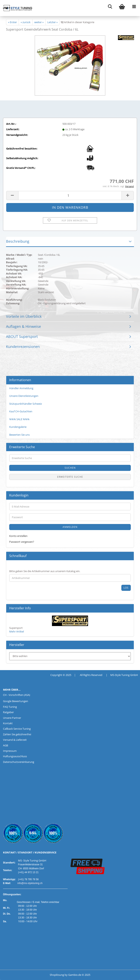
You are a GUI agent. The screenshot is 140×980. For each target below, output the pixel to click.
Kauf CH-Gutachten (21, 411)
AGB (6, 745)
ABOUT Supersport (22, 336)
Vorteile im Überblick (24, 316)
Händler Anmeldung (21, 388)
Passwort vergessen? (22, 542)
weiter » (39, 22)
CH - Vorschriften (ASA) (17, 695)
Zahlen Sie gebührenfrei (17, 734)
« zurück (26, 22)
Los (126, 588)
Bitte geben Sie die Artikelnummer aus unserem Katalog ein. (45, 571)
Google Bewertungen (16, 701)
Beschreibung (18, 241)
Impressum (10, 751)
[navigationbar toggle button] (134, 6)
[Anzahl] (70, 195)
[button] (12, 195)
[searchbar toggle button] (110, 6)
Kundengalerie (18, 427)
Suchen (70, 468)
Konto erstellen (18, 536)
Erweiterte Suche (70, 477)
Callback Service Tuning (17, 729)
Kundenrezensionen (23, 347)
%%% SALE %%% (19, 419)
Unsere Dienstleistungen (24, 396)
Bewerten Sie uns (19, 435)
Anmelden (70, 527)
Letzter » (52, 22)
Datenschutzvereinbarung (19, 762)
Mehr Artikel (17, 631)
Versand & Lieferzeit (15, 740)
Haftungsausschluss (15, 756)
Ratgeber (8, 712)
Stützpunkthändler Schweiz (26, 404)
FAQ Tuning (10, 707)
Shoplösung (57, 975)
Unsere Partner (12, 718)
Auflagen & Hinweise (23, 326)
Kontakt (8, 723)
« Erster (12, 22)
